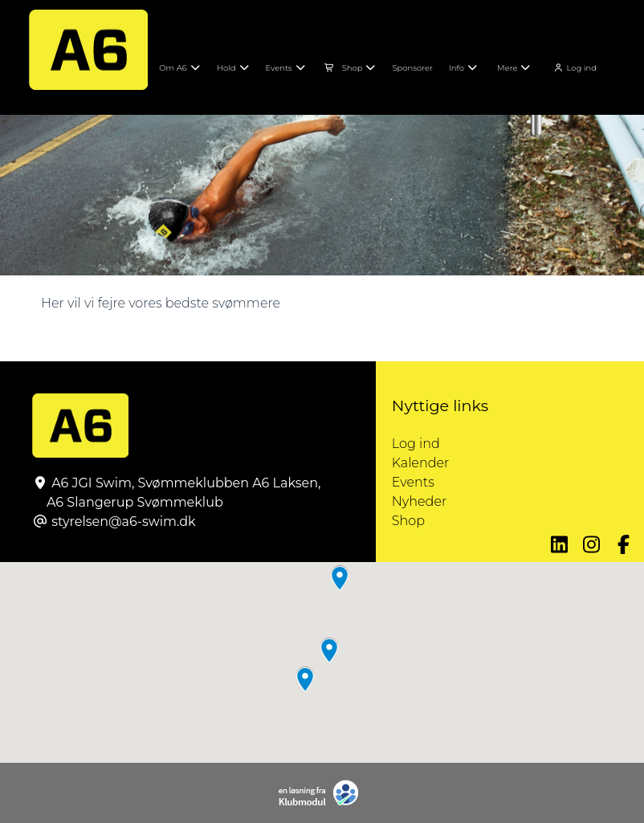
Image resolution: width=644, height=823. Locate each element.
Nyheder (419, 501)
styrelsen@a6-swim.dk (123, 522)
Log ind (574, 68)
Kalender (421, 463)
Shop (408, 521)
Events (413, 482)
